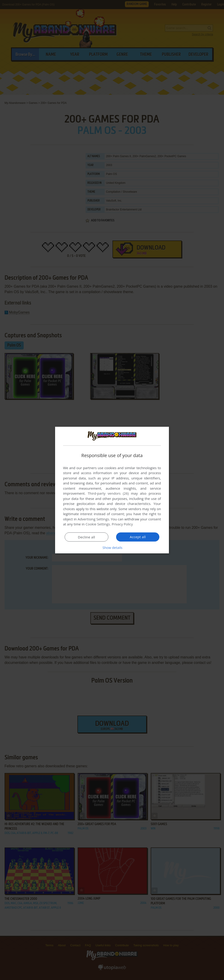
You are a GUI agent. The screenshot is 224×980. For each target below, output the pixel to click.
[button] (112, 548)
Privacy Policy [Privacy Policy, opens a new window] (122, 524)
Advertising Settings (93, 519)
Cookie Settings (98, 524)
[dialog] (112, 490)
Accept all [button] (138, 537)
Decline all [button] (87, 537)
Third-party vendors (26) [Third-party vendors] (108, 493)
